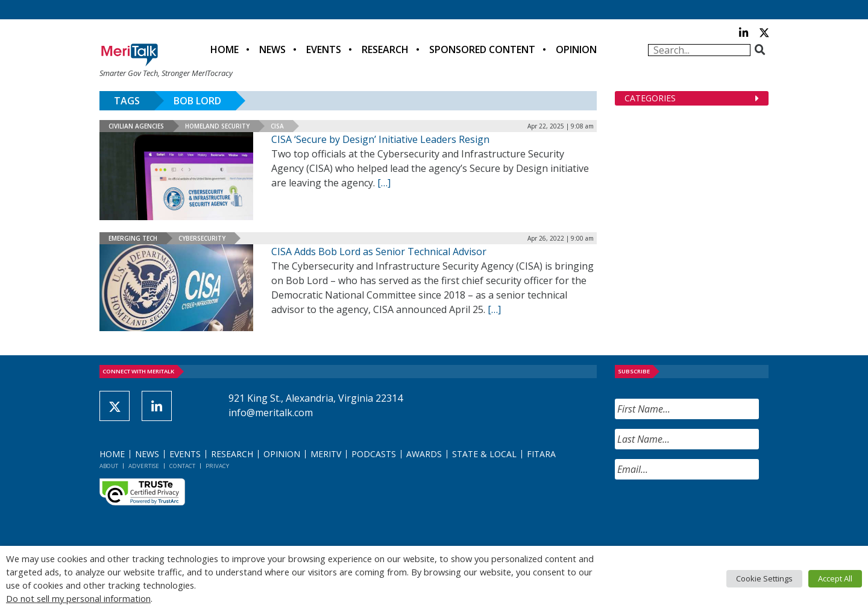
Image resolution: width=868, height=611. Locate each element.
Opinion (576, 49)
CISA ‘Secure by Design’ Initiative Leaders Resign (380, 139)
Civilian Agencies (136, 126)
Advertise (144, 466)
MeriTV (326, 454)
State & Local (484, 454)
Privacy (217, 466)
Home (225, 49)
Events (324, 49)
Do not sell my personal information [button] (78, 598)
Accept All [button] (835, 578)
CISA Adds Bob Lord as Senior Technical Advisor (379, 252)
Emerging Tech (133, 238)
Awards (424, 454)
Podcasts (374, 454)
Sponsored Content (482, 49)
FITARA (541, 454)
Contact (182, 466)
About (109, 466)
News (272, 49)
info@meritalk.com (271, 413)
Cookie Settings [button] (764, 578)
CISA (277, 126)
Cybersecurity (202, 238)
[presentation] (706, 513)
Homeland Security (217, 126)
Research (385, 49)
